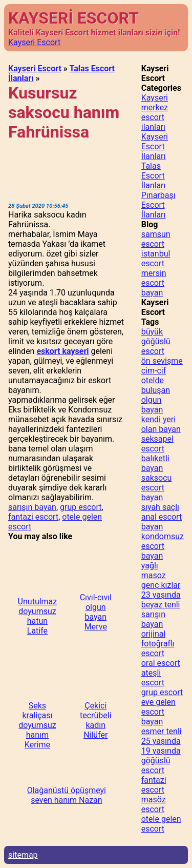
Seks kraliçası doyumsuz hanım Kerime (37, 725)
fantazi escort (33, 517)
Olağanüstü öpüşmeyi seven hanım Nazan (67, 795)
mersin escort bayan (154, 283)
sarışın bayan (32, 507)
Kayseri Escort (34, 42)
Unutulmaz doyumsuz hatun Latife (38, 616)
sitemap (23, 855)
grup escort (81, 507)
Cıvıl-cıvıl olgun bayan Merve (96, 612)
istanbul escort (156, 259)
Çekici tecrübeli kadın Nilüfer (96, 720)
